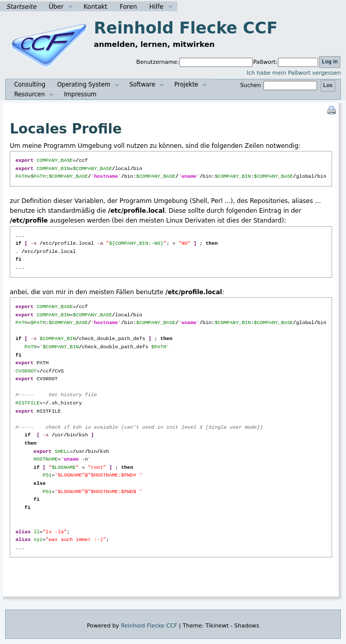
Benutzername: (158, 62)
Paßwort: (265, 62)
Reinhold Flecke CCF (186, 28)
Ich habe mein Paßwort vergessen (294, 73)
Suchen (280, 85)
